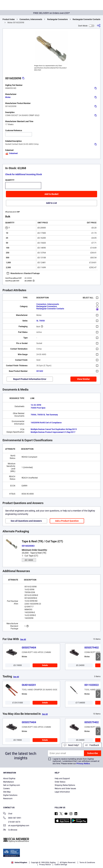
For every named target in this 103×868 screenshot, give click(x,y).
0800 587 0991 (12, 818)
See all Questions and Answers (26, 521)
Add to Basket (52, 194)
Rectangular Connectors (57, 19)
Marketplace (8, 782)
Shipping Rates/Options (65, 785)
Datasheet (11, 153)
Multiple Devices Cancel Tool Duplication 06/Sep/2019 (54, 429)
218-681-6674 (12, 822)
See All (23, 639)
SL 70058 (41, 321)
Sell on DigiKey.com (12, 785)
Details (45, 665)
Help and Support (62, 779)
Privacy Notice (83, 763)
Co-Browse (10, 830)
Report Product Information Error (30, 379)
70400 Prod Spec (38, 408)
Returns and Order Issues (65, 789)
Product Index (9, 19)
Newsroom (8, 799)
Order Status (60, 782)
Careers (6, 789)
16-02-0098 (36, 405)
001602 (40, 371)
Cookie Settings (61, 865)
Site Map (7, 792)
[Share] (99, 26)
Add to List (52, 203)
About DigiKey (9, 779)
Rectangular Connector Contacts (86, 19)
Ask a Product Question (67, 521)
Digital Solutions (10, 795)
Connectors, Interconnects (31, 19)
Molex (8, 97)
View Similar (83, 379)
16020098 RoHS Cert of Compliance (46, 423)
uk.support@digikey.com (16, 826)
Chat (8, 814)
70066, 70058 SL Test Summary (44, 415)
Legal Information (62, 792)
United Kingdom (19, 863)
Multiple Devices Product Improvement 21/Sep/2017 (53, 432)
